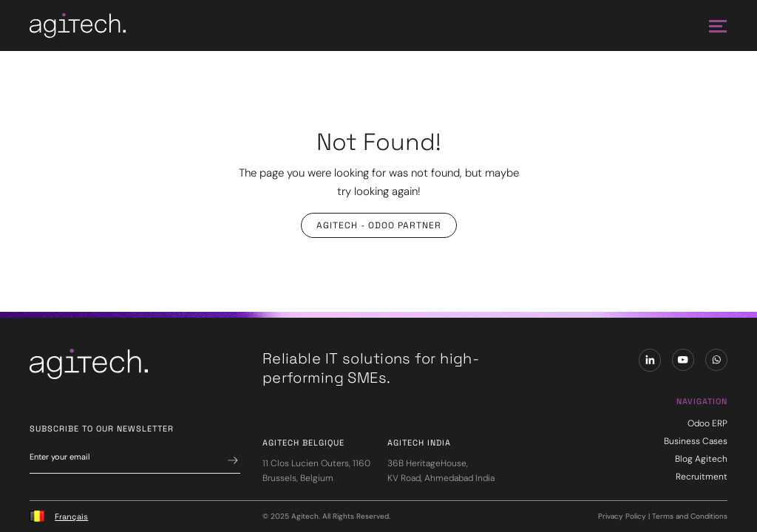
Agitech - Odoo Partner (379, 225)
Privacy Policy (622, 516)
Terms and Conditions (690, 516)
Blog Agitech (701, 459)
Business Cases (696, 441)
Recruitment (702, 477)
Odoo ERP (707, 423)
